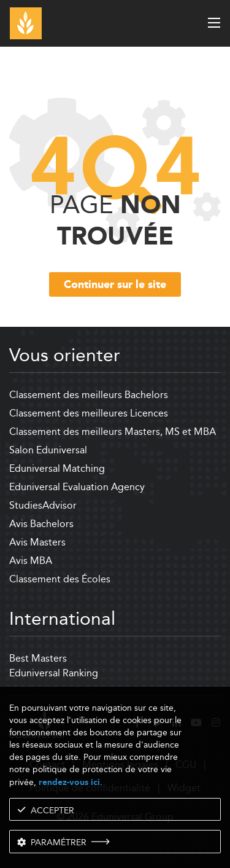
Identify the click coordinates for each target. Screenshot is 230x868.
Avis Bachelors (41, 524)
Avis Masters (37, 542)
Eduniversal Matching (57, 468)
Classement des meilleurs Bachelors (89, 395)
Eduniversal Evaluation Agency (77, 487)
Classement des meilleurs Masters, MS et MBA (113, 432)
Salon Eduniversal (48, 450)
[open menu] (214, 23)
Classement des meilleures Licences (89, 413)
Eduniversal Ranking (54, 673)
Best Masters (38, 658)
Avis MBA (31, 561)
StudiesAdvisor (43, 505)
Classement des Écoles (60, 579)
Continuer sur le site (115, 285)
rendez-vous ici (69, 782)
